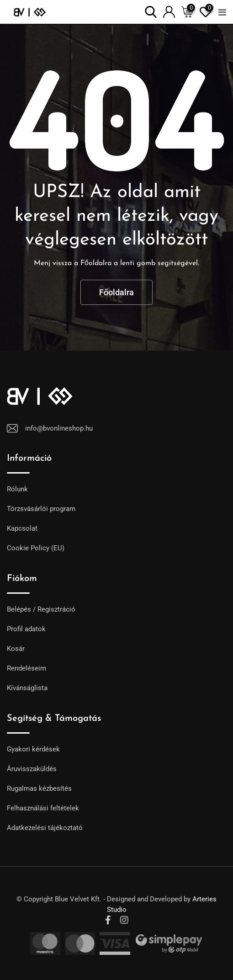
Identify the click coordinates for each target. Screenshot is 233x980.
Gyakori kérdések (33, 749)
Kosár (16, 649)
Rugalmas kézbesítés (39, 788)
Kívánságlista (27, 688)
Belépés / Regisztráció (41, 609)
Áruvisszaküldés (32, 769)
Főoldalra (116, 292)
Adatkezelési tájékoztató (45, 828)
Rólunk (17, 489)
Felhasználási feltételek (43, 808)
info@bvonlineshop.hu (59, 428)
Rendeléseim (26, 668)
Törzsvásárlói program (41, 509)
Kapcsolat (22, 528)
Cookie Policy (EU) (36, 548)
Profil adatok (26, 629)
